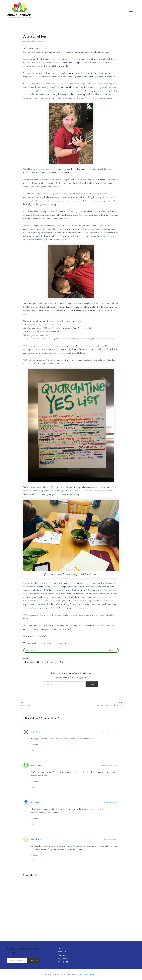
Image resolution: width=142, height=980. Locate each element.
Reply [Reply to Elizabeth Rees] (34, 861)
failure (49, 643)
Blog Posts (62, 959)
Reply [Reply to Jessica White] (34, 750)
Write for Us (63, 962)
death (42, 643)
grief (56, 643)
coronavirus (33, 643)
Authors (61, 955)
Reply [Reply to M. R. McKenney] (34, 824)
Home (60, 948)
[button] (131, 10)
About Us (62, 952)
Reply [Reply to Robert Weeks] (34, 787)
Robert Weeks (36, 765)
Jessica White (35, 732)
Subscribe (92, 684)
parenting (63, 643)
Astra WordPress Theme (88, 974)
